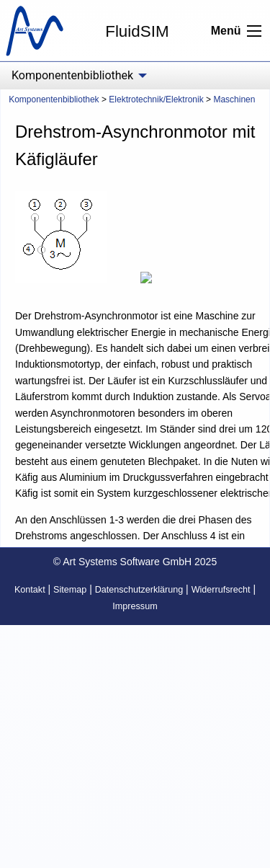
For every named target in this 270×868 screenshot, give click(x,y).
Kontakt (30, 590)
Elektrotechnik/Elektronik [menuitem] (156, 99)
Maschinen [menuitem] (234, 99)
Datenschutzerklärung (139, 590)
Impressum (135, 606)
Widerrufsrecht (221, 590)
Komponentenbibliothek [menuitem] (72, 75)
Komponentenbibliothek (54, 99)
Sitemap (70, 590)
